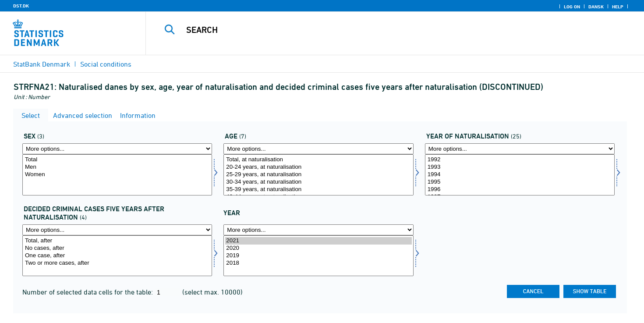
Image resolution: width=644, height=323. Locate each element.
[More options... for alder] (318, 149)
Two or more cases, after (117, 263)
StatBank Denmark (42, 64)
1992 (520, 160)
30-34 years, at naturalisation (318, 182)
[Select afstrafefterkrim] (117, 256)
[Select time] (318, 256)
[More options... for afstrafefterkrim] (117, 230)
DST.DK (21, 6)
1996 (520, 190)
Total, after (117, 241)
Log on (572, 7)
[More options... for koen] (117, 149)
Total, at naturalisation (318, 160)
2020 (318, 248)
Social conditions (106, 64)
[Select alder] (318, 175)
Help (618, 7)
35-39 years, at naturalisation (318, 190)
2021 (318, 241)
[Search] (379, 30)
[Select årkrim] (520, 175)
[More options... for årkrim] (520, 149)
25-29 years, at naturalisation (318, 175)
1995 (520, 182)
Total (117, 160)
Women (117, 175)
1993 (520, 167)
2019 (318, 256)
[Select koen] (117, 175)
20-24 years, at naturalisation (318, 167)
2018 (318, 263)
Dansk (596, 7)
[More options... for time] (318, 230)
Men (117, 167)
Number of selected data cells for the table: (88, 292)
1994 (520, 175)
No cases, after (117, 248)
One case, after (117, 256)
